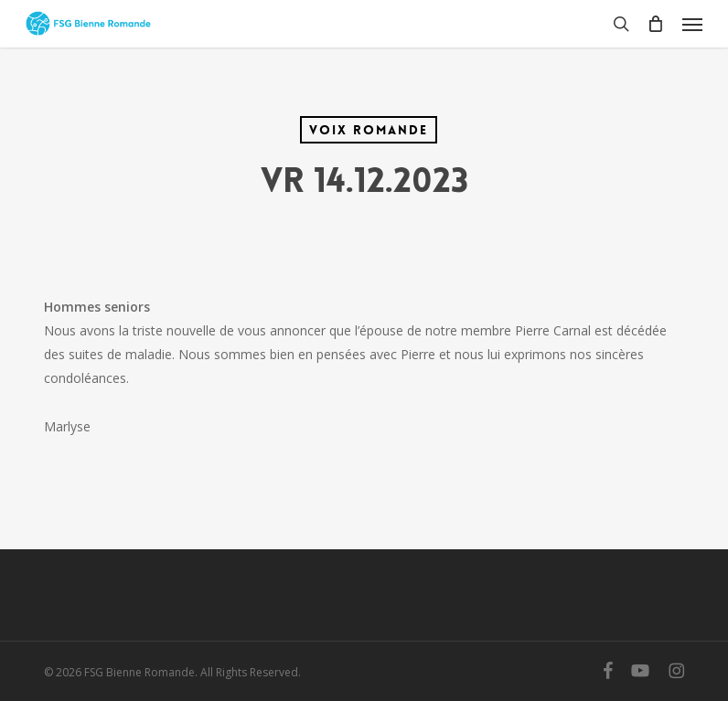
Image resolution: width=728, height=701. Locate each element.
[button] (692, 24)
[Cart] (656, 24)
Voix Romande (369, 130)
